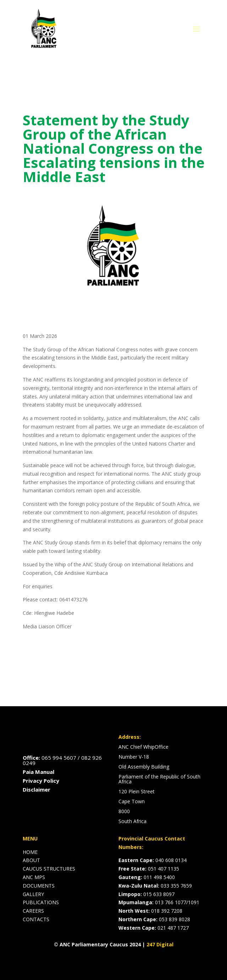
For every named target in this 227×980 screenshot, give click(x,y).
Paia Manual (38, 772)
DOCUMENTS (39, 886)
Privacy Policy (41, 781)
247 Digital (160, 944)
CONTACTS (36, 919)
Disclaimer (37, 789)
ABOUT (31, 860)
